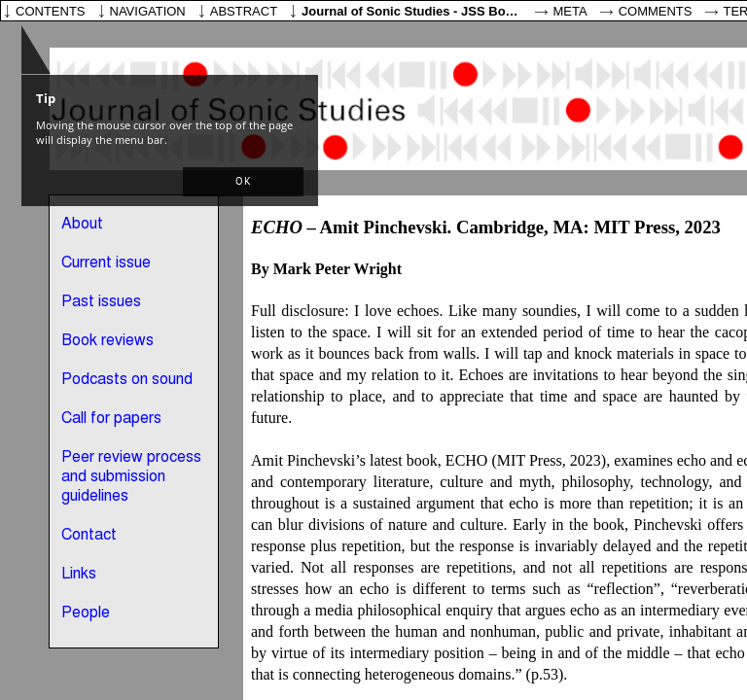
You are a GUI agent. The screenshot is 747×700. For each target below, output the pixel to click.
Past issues (101, 302)
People (86, 613)
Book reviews (107, 341)
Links (79, 575)
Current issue (106, 263)
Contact (89, 536)
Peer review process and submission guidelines (131, 477)
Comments (656, 11)
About (82, 225)
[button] (243, 182)
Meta (570, 11)
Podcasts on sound (127, 380)
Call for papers (111, 419)
